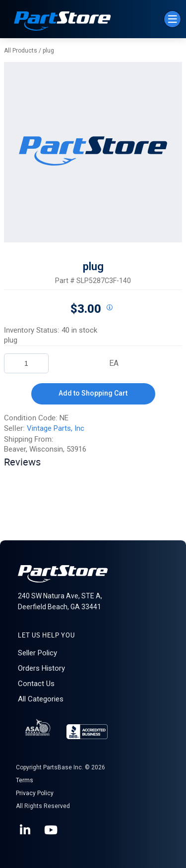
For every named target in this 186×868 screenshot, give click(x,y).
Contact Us (36, 684)
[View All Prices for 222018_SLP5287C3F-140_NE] (110, 308)
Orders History (41, 668)
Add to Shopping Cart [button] (93, 393)
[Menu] (172, 19)
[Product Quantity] (26, 363)
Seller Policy (37, 653)
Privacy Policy (35, 793)
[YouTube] (52, 830)
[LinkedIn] (26, 830)
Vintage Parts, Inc (56, 428)
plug (48, 51)
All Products (21, 51)
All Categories (41, 699)
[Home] (62, 22)
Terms (25, 780)
